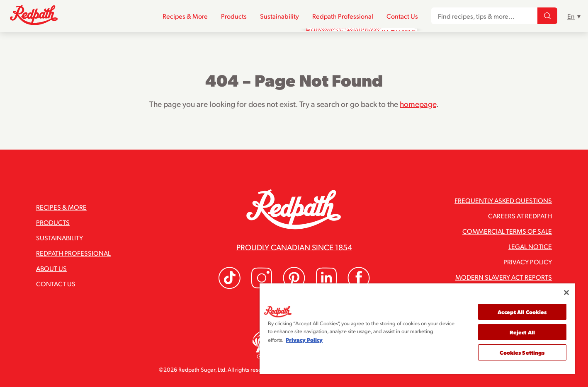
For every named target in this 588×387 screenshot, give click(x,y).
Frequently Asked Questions (503, 200)
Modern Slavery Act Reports (504, 277)
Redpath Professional (343, 16)
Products (234, 16)
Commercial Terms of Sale (507, 231)
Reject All (522, 332)
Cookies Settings (522, 352)
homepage (418, 104)
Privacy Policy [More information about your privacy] (304, 340)
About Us (51, 268)
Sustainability (279, 16)
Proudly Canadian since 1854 (294, 247)
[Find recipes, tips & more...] (547, 16)
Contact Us (402, 16)
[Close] (566, 293)
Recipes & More (185, 16)
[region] (417, 329)
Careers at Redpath (520, 216)
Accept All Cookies (522, 312)
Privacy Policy (528, 262)
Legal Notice (530, 246)
